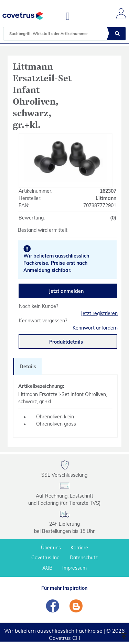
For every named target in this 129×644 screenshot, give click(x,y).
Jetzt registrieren (99, 313)
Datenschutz (84, 558)
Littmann (106, 198)
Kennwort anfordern (95, 328)
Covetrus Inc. (46, 558)
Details (28, 367)
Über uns (51, 548)
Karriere (79, 548)
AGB (47, 568)
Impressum (74, 568)
